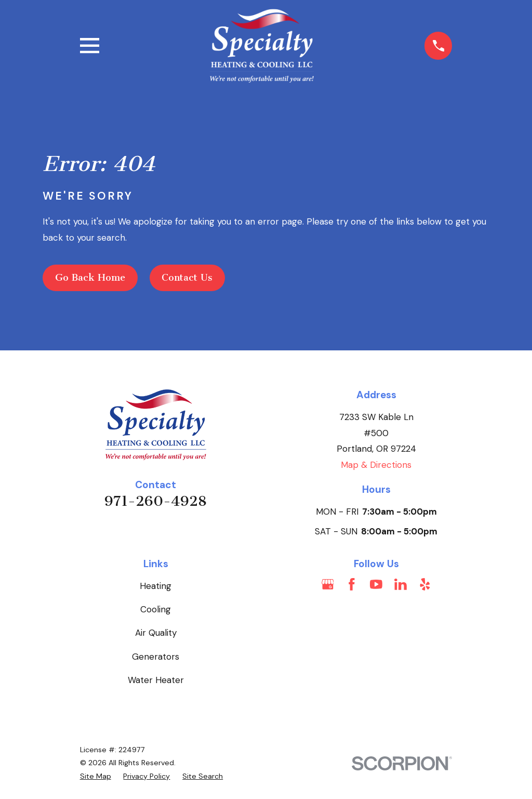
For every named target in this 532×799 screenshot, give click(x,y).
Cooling (156, 609)
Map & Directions (376, 465)
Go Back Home (90, 278)
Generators (156, 657)
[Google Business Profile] (328, 584)
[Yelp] (425, 584)
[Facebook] (352, 584)
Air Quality (156, 633)
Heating (156, 586)
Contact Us (187, 278)
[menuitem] (96, 777)
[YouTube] (376, 584)
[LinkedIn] (401, 584)
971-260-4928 (156, 501)
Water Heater (156, 680)
